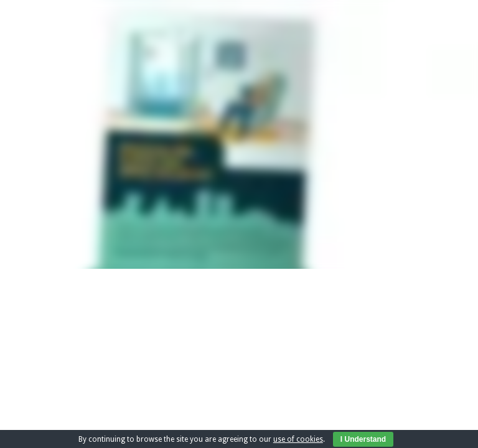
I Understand (363, 439)
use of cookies (298, 439)
